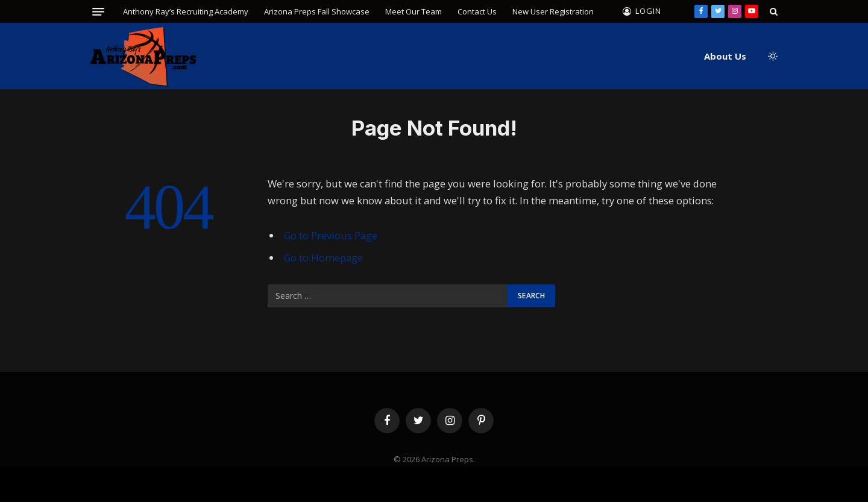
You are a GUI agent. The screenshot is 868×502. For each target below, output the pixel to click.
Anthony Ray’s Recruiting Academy (186, 11)
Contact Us (477, 11)
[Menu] (98, 12)
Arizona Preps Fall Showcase (317, 11)
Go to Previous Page (331, 235)
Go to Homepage (323, 258)
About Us (725, 56)
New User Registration (553, 11)
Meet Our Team (414, 11)
